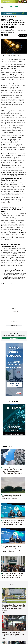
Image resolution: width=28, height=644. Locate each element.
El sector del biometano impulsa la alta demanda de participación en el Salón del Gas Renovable (13, 575)
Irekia (4, 638)
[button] (2, 35)
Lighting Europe (14, 312)
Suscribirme (14, 338)
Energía (12, 17)
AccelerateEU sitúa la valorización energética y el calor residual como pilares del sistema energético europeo (14, 608)
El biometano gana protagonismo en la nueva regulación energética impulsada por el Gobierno (12, 471)
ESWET (4, 612)
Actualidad (4, 17)
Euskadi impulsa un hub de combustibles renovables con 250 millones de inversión (13, 634)
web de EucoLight (5, 203)
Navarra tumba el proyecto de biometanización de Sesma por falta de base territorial (12, 497)
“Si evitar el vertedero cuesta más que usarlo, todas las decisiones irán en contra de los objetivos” (13, 522)
